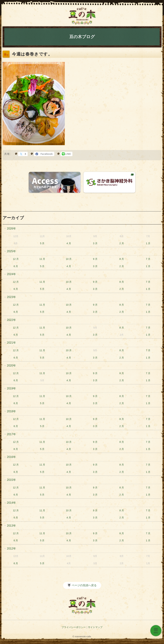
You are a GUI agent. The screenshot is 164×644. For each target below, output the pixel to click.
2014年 (11, 503)
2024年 (11, 274)
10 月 (69, 259)
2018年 (11, 411)
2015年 (11, 480)
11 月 (42, 259)
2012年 (11, 549)
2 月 (122, 243)
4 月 (69, 243)
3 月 (95, 243)
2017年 (11, 434)
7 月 (148, 259)
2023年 (11, 297)
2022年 (11, 320)
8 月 (122, 259)
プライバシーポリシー (74, 627)
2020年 (11, 366)
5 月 (42, 243)
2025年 (11, 251)
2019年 (11, 388)
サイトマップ (95, 627)
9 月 (95, 259)
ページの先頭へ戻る (84, 585)
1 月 (148, 243)
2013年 (11, 526)
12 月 (16, 259)
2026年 (11, 229)
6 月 (16, 266)
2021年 (11, 343)
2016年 (11, 457)
